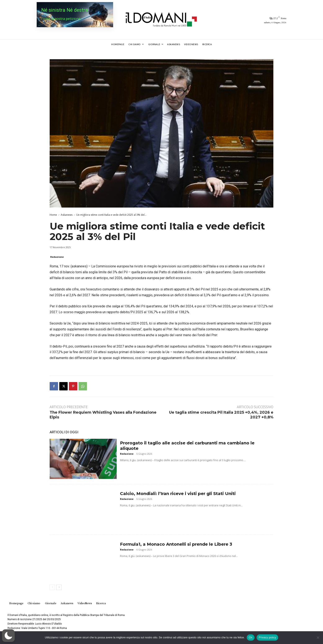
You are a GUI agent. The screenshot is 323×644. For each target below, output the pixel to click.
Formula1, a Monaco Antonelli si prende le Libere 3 (176, 544)
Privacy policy (267, 637)
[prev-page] (52, 587)
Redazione (57, 257)
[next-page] (59, 587)
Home (53, 215)
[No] (318, 638)
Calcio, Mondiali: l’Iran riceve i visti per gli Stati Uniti (178, 494)
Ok (251, 637)
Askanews (67, 215)
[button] (8, 636)
